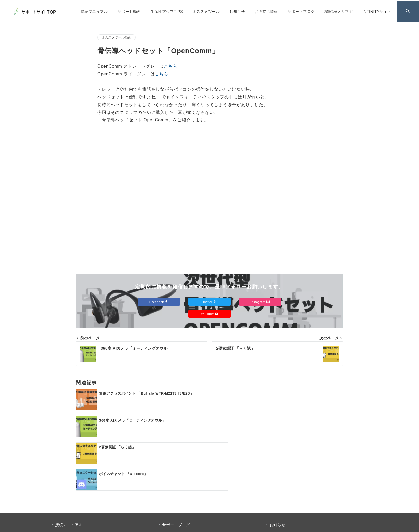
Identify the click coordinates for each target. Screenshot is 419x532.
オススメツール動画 (117, 37)
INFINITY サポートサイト (216, 525)
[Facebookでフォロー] (188, 493)
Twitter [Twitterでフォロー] (210, 302)
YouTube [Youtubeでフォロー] (209, 314)
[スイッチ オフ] (408, 12)
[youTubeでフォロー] (231, 493)
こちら (170, 66)
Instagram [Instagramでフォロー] (261, 302)
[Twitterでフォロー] (202, 493)
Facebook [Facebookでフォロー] (158, 302)
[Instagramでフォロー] (217, 493)
